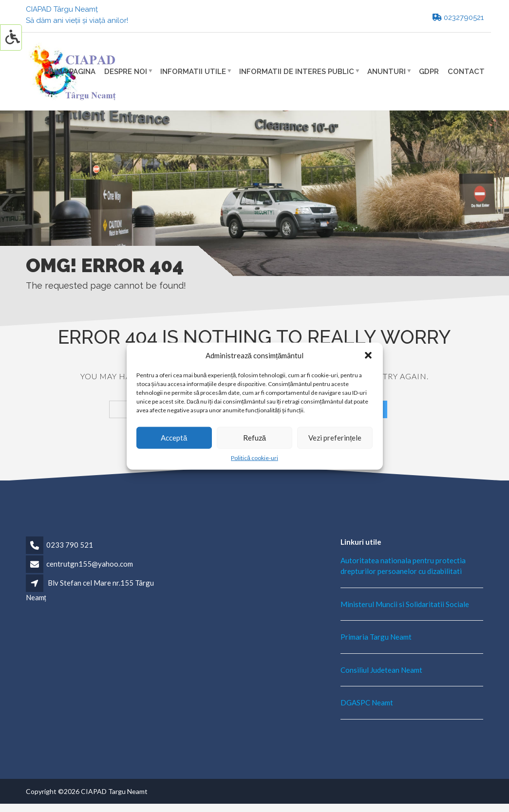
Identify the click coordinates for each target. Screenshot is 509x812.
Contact (466, 71)
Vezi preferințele (335, 438)
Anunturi (386, 71)
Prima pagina (70, 71)
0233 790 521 (70, 545)
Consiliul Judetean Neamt (381, 670)
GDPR (429, 71)
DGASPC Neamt (367, 702)
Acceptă (174, 438)
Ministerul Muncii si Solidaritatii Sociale (405, 604)
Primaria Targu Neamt (376, 637)
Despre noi (126, 71)
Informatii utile (193, 71)
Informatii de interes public (297, 71)
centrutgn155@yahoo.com (90, 564)
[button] (368, 355)
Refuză (254, 438)
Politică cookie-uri (254, 457)
